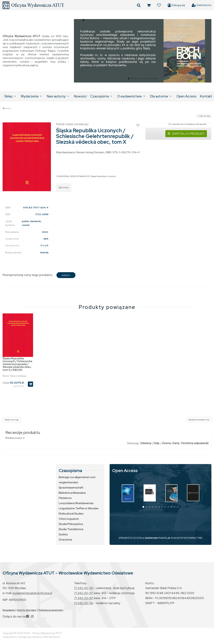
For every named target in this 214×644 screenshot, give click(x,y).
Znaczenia (65, 540)
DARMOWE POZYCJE (158, 538)
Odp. (157, 443)
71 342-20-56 (84, 588)
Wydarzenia (30, 96)
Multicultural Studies (71, 514)
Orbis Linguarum (69, 519)
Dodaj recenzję (12, 420)
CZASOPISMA (63, 176)
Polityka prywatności (51, 610)
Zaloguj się (176, 5)
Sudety (63, 534)
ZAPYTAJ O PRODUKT (186, 134)
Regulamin (9, 610)
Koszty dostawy (27, 610)
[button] (78, 51)
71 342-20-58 (84, 603)
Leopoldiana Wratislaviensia (76, 503)
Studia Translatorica (71, 529)
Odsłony (146, 443)
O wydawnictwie (130, 96)
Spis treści (64, 187)
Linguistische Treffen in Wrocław (79, 508)
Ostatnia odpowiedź (195, 443)
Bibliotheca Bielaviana (72, 493)
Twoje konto (9, 637)
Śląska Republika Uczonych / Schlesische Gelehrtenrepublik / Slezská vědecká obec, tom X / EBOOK (17, 364)
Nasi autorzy (56, 96)
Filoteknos (65, 498)
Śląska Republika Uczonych (103, 176)
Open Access (186, 96)
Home (8, 108)
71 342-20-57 (83, 593)
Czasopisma (100, 96)
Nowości (80, 96)
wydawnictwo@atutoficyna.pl (32, 593)
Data (176, 443)
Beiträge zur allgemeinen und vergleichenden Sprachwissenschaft (77, 482)
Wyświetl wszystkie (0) (199, 420)
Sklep (8, 96)
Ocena (166, 443)
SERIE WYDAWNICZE (80, 176)
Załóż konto (202, 5)
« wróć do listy (204, 116)
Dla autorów (159, 96)
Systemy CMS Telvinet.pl (46, 637)
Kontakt (206, 96)
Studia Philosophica (71, 524)
